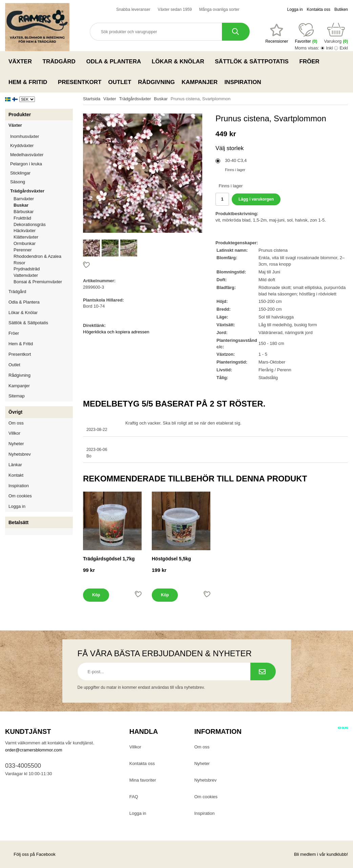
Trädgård (61, 61)
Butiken (341, 9)
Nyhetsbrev (20, 454)
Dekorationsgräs (30, 224)
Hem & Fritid (30, 82)
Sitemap (17, 396)
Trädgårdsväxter (41, 191)
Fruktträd (43, 218)
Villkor (14, 433)
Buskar (21, 205)
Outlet (120, 82)
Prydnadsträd (27, 269)
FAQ (134, 797)
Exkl (344, 48)
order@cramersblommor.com (34, 750)
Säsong (41, 182)
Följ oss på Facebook (30, 854)
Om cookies (20, 496)
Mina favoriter (143, 780)
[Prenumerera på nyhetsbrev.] (263, 671)
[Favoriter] (277, 34)
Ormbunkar (25, 243)
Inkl (329, 48)
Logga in (295, 9)
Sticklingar (41, 173)
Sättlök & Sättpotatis (254, 61)
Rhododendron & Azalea (37, 256)
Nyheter (16, 444)
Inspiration (243, 82)
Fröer (311, 61)
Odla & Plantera (115, 61)
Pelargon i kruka (26, 164)
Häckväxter (43, 231)
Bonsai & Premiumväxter (38, 282)
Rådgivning (156, 82)
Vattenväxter (43, 275)
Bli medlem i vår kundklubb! (321, 854)
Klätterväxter (43, 237)
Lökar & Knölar (180, 61)
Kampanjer (200, 82)
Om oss (16, 423)
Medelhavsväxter (41, 155)
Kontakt (16, 475)
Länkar (15, 465)
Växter (22, 61)
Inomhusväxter (41, 136)
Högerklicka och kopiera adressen (116, 332)
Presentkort (80, 82)
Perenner (43, 250)
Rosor (43, 263)
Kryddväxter (22, 146)
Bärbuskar (43, 212)
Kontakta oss (319, 9)
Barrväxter (24, 199)
